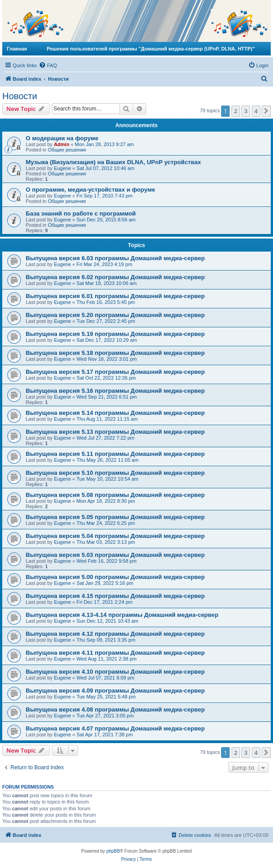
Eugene (62, 168)
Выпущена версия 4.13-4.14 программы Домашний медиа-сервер (122, 615)
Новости (20, 96)
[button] (266, 111)
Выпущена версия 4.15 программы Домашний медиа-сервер (115, 596)
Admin (61, 144)
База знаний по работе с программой (81, 214)
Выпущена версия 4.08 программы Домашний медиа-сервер (115, 710)
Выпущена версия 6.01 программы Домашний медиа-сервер (115, 296)
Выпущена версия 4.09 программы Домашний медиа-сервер (115, 691)
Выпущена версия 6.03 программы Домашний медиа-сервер (115, 258)
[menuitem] (48, 65)
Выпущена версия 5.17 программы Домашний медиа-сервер (115, 372)
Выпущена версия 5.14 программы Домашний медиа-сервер (115, 413)
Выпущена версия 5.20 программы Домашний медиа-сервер (115, 315)
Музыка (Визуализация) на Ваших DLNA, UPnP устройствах (113, 162)
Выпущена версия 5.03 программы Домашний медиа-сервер (115, 555)
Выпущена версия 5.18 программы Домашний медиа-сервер (115, 353)
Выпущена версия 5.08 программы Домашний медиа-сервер (115, 495)
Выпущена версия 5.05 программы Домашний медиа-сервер (115, 517)
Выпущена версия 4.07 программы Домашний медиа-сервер (115, 728)
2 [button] (236, 111)
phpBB (113, 851)
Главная (17, 49)
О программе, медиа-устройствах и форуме (90, 190)
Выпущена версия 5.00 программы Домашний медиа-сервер (115, 577)
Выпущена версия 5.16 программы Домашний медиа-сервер (115, 391)
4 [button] (256, 111)
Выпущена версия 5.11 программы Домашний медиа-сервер (115, 454)
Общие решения (67, 150)
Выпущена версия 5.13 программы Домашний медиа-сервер (115, 432)
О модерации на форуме (62, 138)
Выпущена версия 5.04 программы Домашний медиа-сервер (115, 536)
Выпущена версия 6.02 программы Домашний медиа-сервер (115, 277)
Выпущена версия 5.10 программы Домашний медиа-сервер (115, 473)
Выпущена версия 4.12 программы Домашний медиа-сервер (115, 634)
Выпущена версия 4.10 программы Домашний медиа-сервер (115, 672)
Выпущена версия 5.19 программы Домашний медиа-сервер (115, 334)
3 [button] (246, 111)
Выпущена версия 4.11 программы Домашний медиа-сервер (115, 653)
